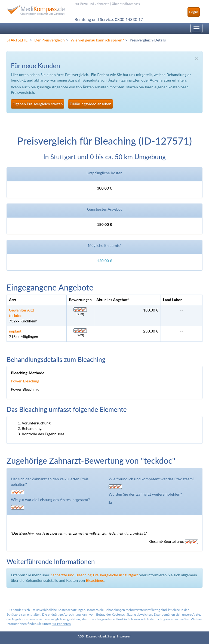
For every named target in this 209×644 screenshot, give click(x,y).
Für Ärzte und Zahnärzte (92, 4)
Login (194, 12)
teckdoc (16, 315)
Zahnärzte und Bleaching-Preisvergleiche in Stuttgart (94, 575)
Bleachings (95, 580)
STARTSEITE (17, 40)
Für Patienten (61, 624)
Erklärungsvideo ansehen (90, 104)
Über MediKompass (126, 4)
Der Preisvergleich (49, 40)
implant (15, 331)
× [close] (196, 58)
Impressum (124, 636)
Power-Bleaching (25, 381)
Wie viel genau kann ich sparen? (97, 40)
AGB (81, 636)
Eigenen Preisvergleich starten (38, 104)
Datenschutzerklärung (100, 636)
